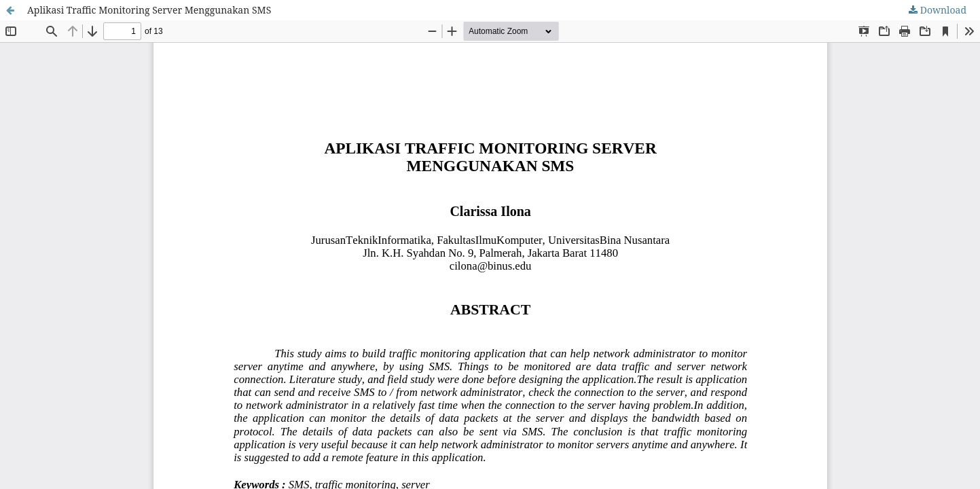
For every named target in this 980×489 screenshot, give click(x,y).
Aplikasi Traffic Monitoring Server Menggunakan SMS (149, 10)
